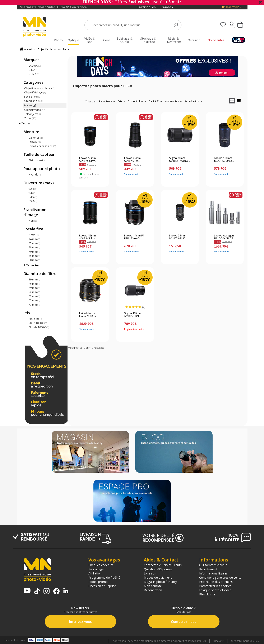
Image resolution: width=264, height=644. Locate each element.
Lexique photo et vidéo (215, 590)
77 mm (34, 305)
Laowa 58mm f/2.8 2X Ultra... (88, 160)
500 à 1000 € (38, 323)
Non (33, 221)
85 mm (34, 256)
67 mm (34, 300)
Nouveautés (174, 101)
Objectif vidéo (35, 110)
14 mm (34, 239)
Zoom (30, 118)
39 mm (34, 279)
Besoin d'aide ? (232, 7)
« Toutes (25, 123)
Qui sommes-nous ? (213, 565)
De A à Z (156, 101)
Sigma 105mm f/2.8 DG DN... (133, 315)
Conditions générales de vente (220, 577)
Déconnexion (153, 590)
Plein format (37, 160)
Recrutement (208, 569)
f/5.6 (33, 201)
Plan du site (207, 594)
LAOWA (35, 66)
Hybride (35, 175)
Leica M (35, 142)
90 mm (34, 260)
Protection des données (216, 582)
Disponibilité (137, 101)
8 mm (34, 235)
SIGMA (34, 74)
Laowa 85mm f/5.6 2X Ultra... (88, 237)
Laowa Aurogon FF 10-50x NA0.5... (224, 237)
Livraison (150, 573)
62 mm (34, 296)
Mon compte (153, 586)
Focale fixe (33, 97)
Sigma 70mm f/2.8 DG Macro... (179, 160)
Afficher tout (32, 265)
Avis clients (107, 101)
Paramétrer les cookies (215, 586)
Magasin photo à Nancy (160, 582)
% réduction (194, 101)
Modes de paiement (158, 577)
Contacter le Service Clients (163, 565)
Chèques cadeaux (101, 565)
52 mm (34, 292)
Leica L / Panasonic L (42, 146)
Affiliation (95, 573)
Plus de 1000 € (39, 327)
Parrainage (96, 569)
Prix (122, 101)
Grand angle (34, 101)
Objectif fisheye (35, 92)
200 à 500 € (37, 319)
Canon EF (36, 138)
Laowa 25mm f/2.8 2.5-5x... (132, 160)
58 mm (34, 247)
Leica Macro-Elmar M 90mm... (89, 315)
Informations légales (213, 573)
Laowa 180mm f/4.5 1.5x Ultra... (224, 160)
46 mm (34, 284)
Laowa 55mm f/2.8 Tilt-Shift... (178, 237)
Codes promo (98, 582)
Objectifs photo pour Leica (53, 49)
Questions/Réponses (158, 569)
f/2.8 (33, 189)
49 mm (34, 288)
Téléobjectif (33, 114)
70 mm (34, 252)
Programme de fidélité (104, 577)
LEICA (33, 70)
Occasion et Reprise (102, 586)
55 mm (34, 243)
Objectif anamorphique (40, 88)
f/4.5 (33, 197)
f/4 (32, 193)
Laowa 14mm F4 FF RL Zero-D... (134, 237)
